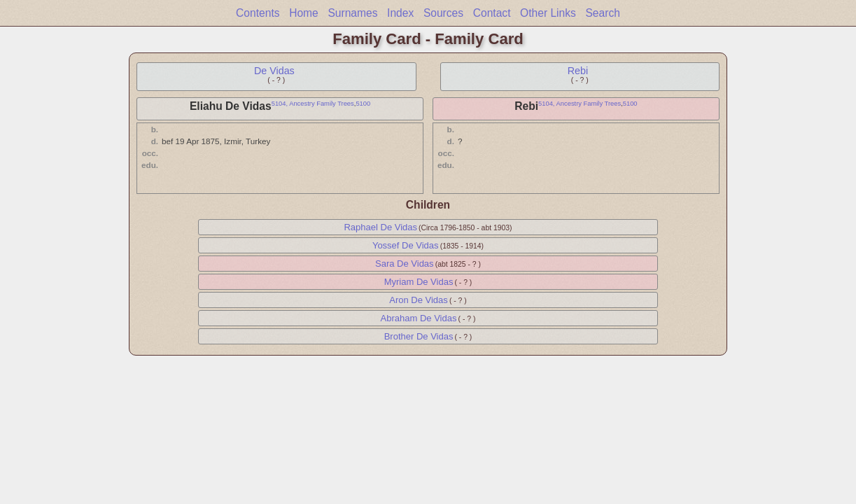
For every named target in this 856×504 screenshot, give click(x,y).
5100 (363, 104)
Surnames (352, 13)
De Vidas (274, 71)
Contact (492, 13)
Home (304, 13)
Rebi (578, 71)
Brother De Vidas (419, 336)
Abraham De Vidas (419, 318)
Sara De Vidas (405, 264)
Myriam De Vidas (419, 282)
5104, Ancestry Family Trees (313, 104)
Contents (258, 13)
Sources (443, 13)
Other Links (548, 13)
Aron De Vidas (419, 300)
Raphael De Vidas (380, 227)
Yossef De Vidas (406, 245)
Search (602, 13)
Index (400, 13)
